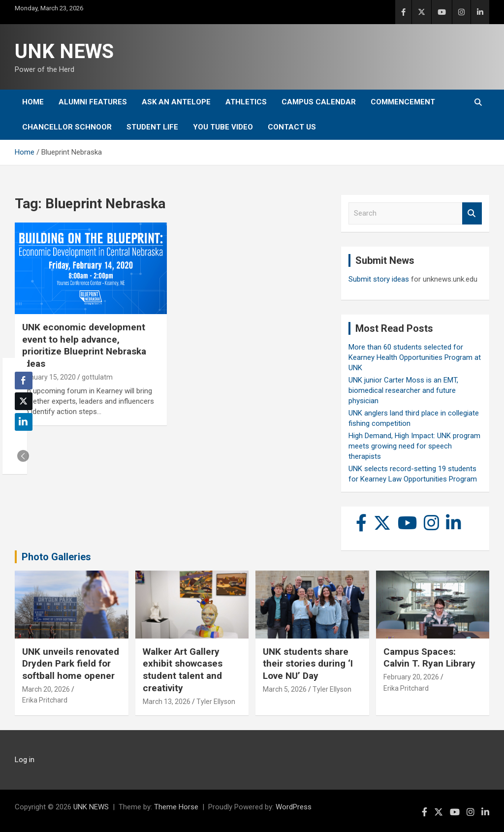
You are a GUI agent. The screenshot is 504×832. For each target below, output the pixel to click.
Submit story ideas (379, 279)
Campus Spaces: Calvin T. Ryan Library (429, 658)
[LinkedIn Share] (24, 422)
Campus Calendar (319, 102)
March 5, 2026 (285, 689)
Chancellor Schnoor (67, 127)
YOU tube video (223, 127)
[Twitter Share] (24, 401)
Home (33, 102)
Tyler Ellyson (216, 702)
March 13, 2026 (167, 702)
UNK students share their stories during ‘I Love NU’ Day (308, 664)
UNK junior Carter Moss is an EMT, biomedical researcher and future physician (403, 390)
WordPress (294, 807)
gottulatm (97, 377)
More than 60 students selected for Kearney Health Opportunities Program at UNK (415, 357)
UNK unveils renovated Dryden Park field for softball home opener (71, 664)
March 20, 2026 (46, 689)
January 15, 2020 (49, 377)
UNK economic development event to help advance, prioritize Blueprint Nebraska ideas (84, 345)
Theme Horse (176, 807)
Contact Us (292, 127)
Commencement (403, 102)
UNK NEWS (64, 51)
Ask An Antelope (176, 102)
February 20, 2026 (411, 677)
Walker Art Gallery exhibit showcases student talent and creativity (183, 670)
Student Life (152, 127)
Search (472, 213)
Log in (25, 760)
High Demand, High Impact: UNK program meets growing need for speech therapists (414, 446)
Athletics (246, 102)
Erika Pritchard (45, 700)
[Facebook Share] (24, 381)
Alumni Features (93, 102)
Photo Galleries (56, 557)
